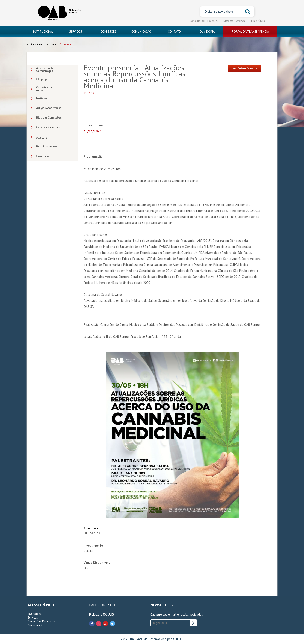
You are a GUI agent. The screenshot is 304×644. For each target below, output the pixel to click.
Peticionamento (44, 147)
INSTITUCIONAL (43, 31)
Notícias (39, 99)
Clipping (39, 79)
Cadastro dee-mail (41, 89)
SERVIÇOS (76, 31)
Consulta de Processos (204, 21)
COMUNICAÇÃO (141, 31)
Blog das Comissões (46, 118)
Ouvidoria (40, 156)
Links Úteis (258, 21)
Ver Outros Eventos (245, 68)
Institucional (35, 614)
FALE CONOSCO (102, 605)
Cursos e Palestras (45, 127)
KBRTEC (178, 639)
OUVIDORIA (207, 31)
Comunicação (36, 625)
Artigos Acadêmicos (46, 108)
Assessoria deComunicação (42, 70)
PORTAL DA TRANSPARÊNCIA (250, 31)
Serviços (33, 618)
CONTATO (174, 31)
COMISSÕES (108, 31)
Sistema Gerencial (235, 21)
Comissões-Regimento (41, 621)
